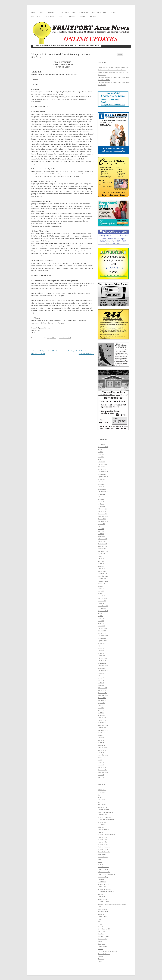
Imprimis (101, 864)
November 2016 (103, 695)
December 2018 (103, 633)
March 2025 (101, 462)
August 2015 (102, 733)
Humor (100, 862)
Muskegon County (104, 902)
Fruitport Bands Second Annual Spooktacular (112, 70)
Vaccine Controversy (104, 954)
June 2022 (101, 529)
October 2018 (102, 638)
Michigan (101, 894)
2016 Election (102, 790)
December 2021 (103, 544)
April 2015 (101, 743)
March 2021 (101, 566)
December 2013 (103, 770)
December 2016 (103, 693)
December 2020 (103, 574)
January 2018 (102, 661)
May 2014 (101, 765)
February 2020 (102, 598)
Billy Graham (102, 805)
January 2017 (102, 690)
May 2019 (101, 621)
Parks (100, 919)
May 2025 (101, 457)
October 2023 (102, 489)
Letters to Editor (103, 869)
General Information (104, 852)
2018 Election (102, 792)
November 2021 (103, 546)
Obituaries (71, 17)
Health (114, 12)
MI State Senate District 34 (106, 892)
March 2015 (101, 745)
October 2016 (102, 698)
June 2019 (101, 618)
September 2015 (103, 730)
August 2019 (102, 613)
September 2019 (103, 611)
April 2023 (101, 504)
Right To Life (102, 931)
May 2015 (101, 740)
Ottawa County (103, 917)
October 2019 (102, 608)
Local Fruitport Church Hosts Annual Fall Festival (113, 67)
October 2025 (102, 444)
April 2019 (101, 623)
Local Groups (36, 17)
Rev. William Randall (104, 929)
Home (33, 12)
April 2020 (101, 593)
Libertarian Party (103, 877)
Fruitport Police (103, 842)
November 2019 (103, 606)
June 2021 (101, 559)
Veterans (101, 956)
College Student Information (107, 820)
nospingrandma (103, 912)
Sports (100, 941)
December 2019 (103, 603)
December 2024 (103, 469)
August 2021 (102, 554)
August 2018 (102, 643)
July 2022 (101, 526)
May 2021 (101, 561)
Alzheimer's (101, 800)
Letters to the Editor (104, 872)
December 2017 (103, 663)
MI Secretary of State (104, 889)
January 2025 (102, 467)
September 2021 (103, 551)
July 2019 (101, 616)
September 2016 (103, 700)
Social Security (102, 939)
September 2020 (103, 581)
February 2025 (102, 464)
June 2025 (101, 454)
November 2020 (103, 576)
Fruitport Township (104, 847)
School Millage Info (104, 936)
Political (100, 926)
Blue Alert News (103, 807)
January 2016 (102, 720)
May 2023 (101, 501)
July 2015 (101, 735)
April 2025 (101, 459)
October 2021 (102, 549)
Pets (99, 921)
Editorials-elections (104, 830)
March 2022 (101, 536)
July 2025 (101, 452)
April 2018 (101, 653)
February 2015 (102, 748)
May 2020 (101, 591)
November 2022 (103, 516)
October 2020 (102, 579)
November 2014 (103, 755)
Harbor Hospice (103, 857)
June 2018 (101, 648)
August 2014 (102, 757)
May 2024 (101, 487)
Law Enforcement (103, 867)
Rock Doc (101, 934)
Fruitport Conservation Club (106, 835)
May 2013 (101, 777)
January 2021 (102, 571)
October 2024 (102, 474)
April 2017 (101, 683)
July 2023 (101, 497)
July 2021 (101, 556)
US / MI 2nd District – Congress (107, 951)
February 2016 (102, 718)
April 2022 (101, 534)
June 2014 (101, 762)
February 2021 (102, 569)
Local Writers (50, 17)
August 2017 (102, 673)
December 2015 (103, 723)
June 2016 (101, 708)
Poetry (100, 924)
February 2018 (102, 658)
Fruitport (101, 832)
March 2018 (101, 656)
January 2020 (102, 601)
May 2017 (101, 680)
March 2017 (101, 685)
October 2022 (102, 519)
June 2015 (101, 738)
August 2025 (102, 449)
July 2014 (101, 760)
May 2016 (101, 710)
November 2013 (103, 772)
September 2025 (103, 447)
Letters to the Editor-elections (107, 874)
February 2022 (102, 539)
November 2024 (103, 472)
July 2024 (101, 482)
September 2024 (103, 477)
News (41, 12)
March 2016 (101, 715)
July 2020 (101, 586)
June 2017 (101, 678)
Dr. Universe (102, 825)
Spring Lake (101, 944)
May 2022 (101, 531)
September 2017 (103, 670)
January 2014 (102, 767)
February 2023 (102, 509)
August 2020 (102, 584)
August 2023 (102, 494)
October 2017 (102, 668)
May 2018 (101, 651)
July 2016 (101, 705)
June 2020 (101, 588)
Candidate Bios (102, 815)
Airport (100, 797)
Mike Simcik (101, 897)
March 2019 (101, 626)
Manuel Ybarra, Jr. (103, 884)
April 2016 (101, 713)
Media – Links (102, 887)
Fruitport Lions (102, 839)
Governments (52, 12)
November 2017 (103, 666)
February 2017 (102, 688)
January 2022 (102, 541)
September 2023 (103, 492)
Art (99, 802)
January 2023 (102, 511)
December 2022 (103, 514)
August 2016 (102, 703)
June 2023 (101, 499)
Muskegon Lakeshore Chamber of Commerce (112, 904)
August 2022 (102, 524)
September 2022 (103, 521)
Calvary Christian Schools (106, 812)
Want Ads (82, 17)
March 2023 (101, 506)
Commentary (83, 12)
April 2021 (101, 564)
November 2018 (103, 636)
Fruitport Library (103, 837)
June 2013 (101, 775)
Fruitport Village (52, 338)
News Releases (102, 909)
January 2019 (102, 631)
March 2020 (101, 596)
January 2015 (102, 750)
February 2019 (102, 628)
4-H (99, 795)
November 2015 (103, 725)
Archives (93, 17)
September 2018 (103, 641)
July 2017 (101, 675)
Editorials (101, 827)
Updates (100, 949)
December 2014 (103, 752)
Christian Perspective (99, 12)
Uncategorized (102, 946)
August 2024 (102, 479)
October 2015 (102, 728)
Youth (61, 17)
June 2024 (101, 484)
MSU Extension (102, 899)
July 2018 (101, 646)
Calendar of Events (68, 12)
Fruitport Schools (103, 844)
